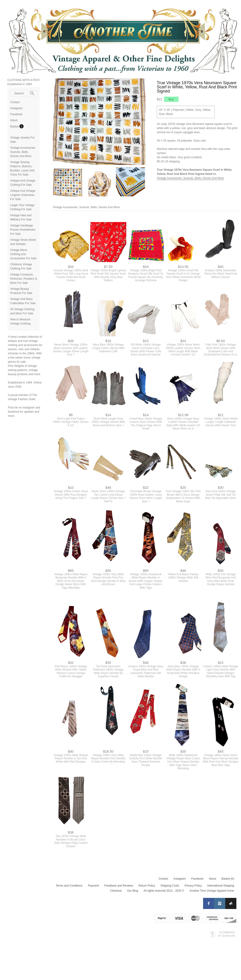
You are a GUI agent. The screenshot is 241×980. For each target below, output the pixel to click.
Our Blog (133, 891)
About (14, 120)
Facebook (16, 114)
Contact (15, 102)
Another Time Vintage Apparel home (212, 891)
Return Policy (147, 886)
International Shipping (221, 886)
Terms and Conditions (69, 886)
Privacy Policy (193, 886)
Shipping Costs (170, 886)
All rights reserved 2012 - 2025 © (164, 891)
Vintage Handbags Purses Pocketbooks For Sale (23, 230)
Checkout (116, 891)
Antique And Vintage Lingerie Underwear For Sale (23, 195)
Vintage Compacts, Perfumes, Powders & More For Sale (24, 279)
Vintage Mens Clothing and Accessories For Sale (23, 254)
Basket (15, 127)
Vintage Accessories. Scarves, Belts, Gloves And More (23, 152)
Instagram (16, 108)
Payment (93, 886)
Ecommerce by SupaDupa (227, 934)
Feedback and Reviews (119, 886)
